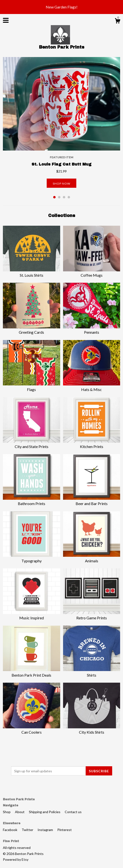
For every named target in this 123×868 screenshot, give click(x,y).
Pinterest (65, 830)
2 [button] (59, 197)
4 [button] (69, 197)
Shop (7, 812)
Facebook (10, 830)
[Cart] (117, 22)
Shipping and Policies (45, 812)
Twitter (28, 830)
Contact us (73, 812)
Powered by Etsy (16, 859)
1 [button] (54, 197)
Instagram (46, 830)
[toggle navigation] (6, 20)
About (20, 812)
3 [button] (64, 197)
